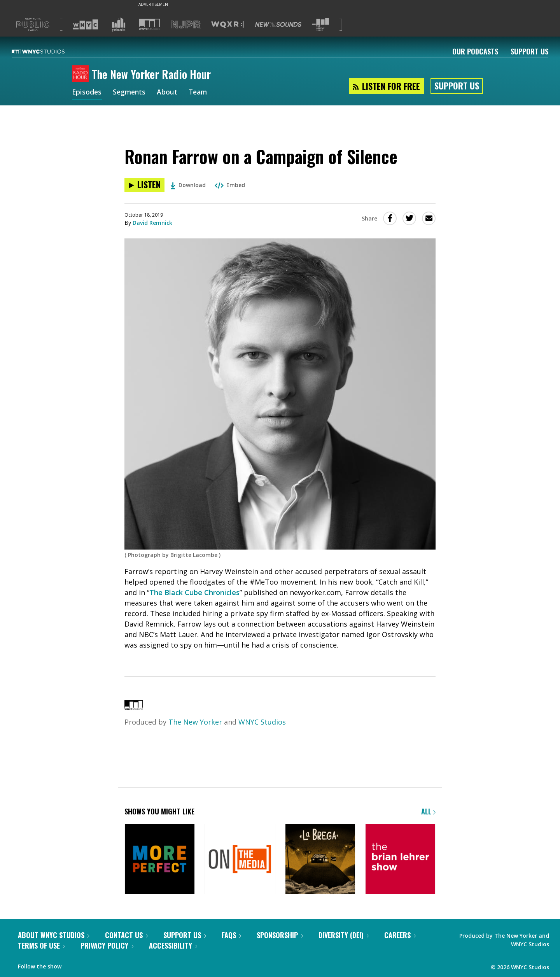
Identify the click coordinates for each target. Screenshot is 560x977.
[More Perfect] (160, 860)
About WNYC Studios (54, 935)
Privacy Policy (107, 945)
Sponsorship (280, 935)
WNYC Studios (262, 722)
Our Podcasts (475, 51)
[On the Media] (240, 860)
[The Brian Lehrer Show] (400, 860)
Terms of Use (41, 945)
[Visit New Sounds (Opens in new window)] (278, 25)
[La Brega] (320, 860)
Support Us (529, 51)
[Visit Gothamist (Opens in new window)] (119, 25)
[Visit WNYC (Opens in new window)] (86, 25)
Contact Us (126, 935)
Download (188, 185)
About (169, 93)
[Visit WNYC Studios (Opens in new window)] (150, 24)
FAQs (231, 935)
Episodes (87, 93)
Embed (230, 185)
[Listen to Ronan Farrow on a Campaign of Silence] (144, 185)
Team (201, 93)
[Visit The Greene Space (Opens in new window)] (320, 25)
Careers (400, 935)
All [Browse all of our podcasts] (428, 811)
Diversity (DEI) (344, 935)
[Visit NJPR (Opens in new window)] (186, 25)
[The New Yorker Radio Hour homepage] (82, 74)
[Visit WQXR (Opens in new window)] (228, 25)
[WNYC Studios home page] (48, 51)
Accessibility (173, 945)
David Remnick (152, 223)
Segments (131, 93)
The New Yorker (195, 722)
